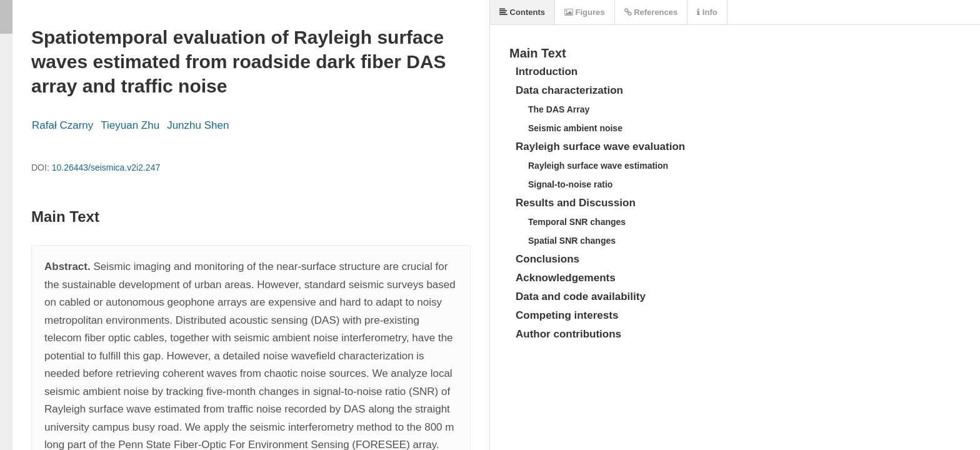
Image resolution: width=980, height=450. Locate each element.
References (651, 12)
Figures (585, 12)
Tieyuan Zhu (130, 125)
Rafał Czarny (62, 125)
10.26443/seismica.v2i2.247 (106, 167)
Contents (522, 12)
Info (707, 12)
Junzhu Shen (198, 125)
